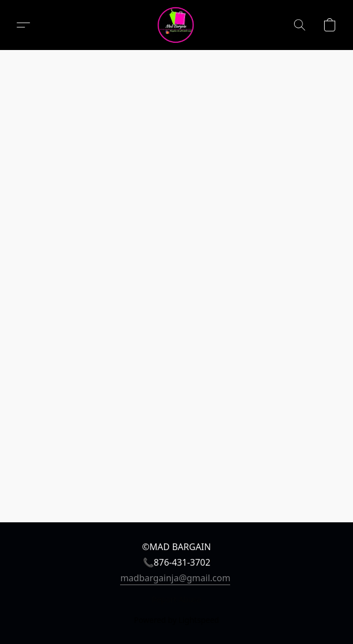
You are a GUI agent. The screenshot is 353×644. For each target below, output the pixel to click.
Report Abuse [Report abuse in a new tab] (176, 599)
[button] (176, 25)
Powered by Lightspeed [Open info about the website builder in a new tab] (176, 620)
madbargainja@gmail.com (175, 578)
